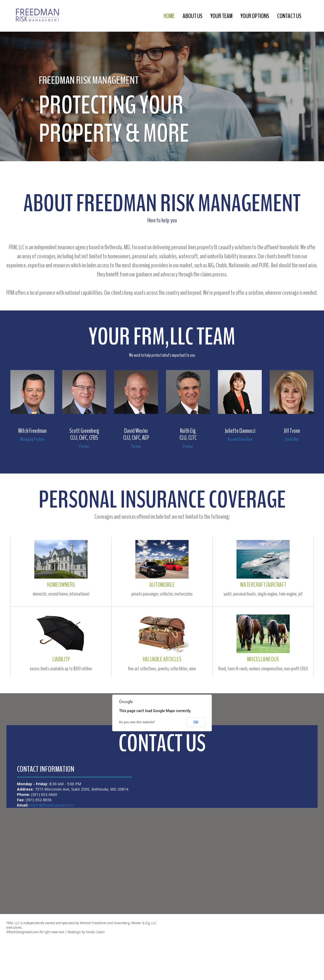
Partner (84, 446)
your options (257, 16)
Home (176, 16)
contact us (290, 16)
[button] (8, 81)
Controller (292, 439)
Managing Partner (32, 439)
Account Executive (240, 439)
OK (196, 722)
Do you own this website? (137, 722)
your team (225, 16)
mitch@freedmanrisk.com (51, 805)
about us (198, 16)
